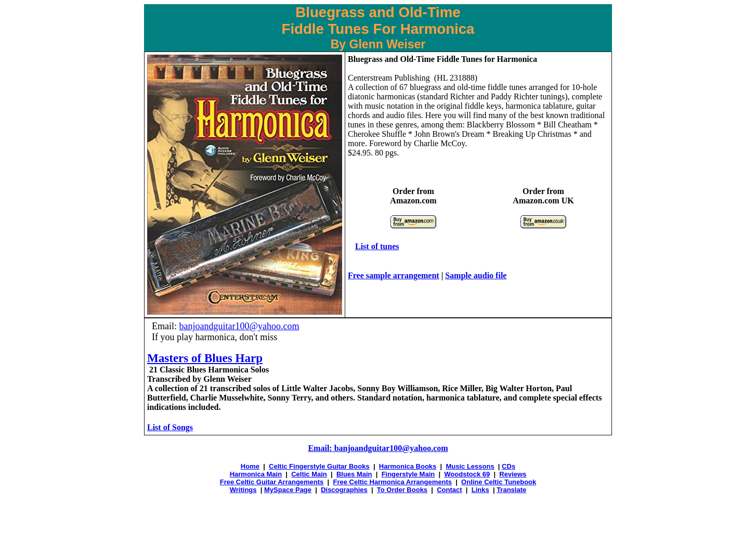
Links (480, 490)
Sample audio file (476, 275)
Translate (511, 490)
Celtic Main (309, 474)
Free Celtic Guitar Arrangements (272, 482)
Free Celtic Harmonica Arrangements (392, 482)
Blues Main (354, 474)
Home (250, 466)
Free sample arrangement (394, 275)
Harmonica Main (256, 474)
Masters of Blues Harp (205, 358)
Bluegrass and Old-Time (391, 59)
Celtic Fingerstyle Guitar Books (319, 466)
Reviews (513, 474)
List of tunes (377, 246)
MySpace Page (288, 490)
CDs (509, 466)
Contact (449, 490)
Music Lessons (470, 466)
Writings (243, 490)
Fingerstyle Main (408, 474)
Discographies (344, 490)
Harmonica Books (408, 466)
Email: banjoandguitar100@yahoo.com (378, 448)
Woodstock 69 (467, 474)
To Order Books (402, 490)
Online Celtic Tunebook (499, 482)
